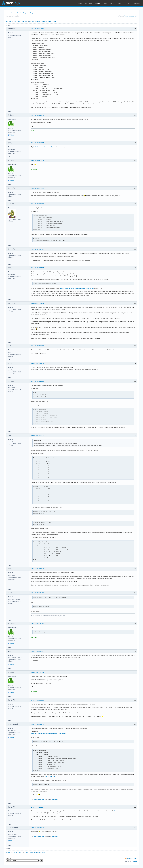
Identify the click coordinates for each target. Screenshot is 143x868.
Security (120, 3)
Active (126, 16)
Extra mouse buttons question (42, 21)
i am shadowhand (39, 799)
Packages (89, 3)
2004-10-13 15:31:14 (37, 303)
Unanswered (133, 16)
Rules (13, 13)
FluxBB (134, 861)
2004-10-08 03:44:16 (37, 29)
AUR (128, 3)
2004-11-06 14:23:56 (37, 435)
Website (12, 135)
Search (19, 13)
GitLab (112, 3)
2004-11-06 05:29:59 (37, 381)
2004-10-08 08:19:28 (37, 161)
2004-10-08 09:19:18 (37, 188)
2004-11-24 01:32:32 (37, 651)
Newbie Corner (20, 21)
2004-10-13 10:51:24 (37, 268)
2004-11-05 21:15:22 (37, 346)
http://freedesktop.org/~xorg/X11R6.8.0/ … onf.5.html (77, 288)
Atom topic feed (132, 858)
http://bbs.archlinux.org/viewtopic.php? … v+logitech (48, 734)
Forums (98, 3)
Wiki (105, 3)
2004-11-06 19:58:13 (37, 593)
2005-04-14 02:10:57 (37, 807)
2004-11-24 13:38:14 (37, 672)
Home (80, 3)
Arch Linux (12, 3)
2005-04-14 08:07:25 (37, 828)
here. (116, 811)
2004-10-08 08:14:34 (37, 143)
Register (26, 13)
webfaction (55, 799)
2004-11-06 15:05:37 (37, 569)
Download (136, 3)
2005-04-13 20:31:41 (37, 724)
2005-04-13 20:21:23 (37, 700)
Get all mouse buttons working (43, 147)
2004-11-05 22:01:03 (37, 363)
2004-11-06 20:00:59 (37, 624)
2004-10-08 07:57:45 (37, 115)
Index (8, 13)
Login (32, 13)
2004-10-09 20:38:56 (37, 204)
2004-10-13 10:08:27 (37, 249)
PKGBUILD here (50, 777)
